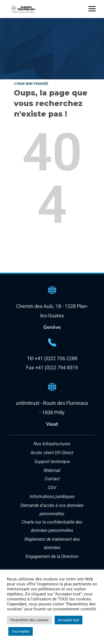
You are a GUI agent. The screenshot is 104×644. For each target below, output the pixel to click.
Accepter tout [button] (69, 620)
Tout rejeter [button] (21, 631)
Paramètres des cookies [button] (29, 620)
